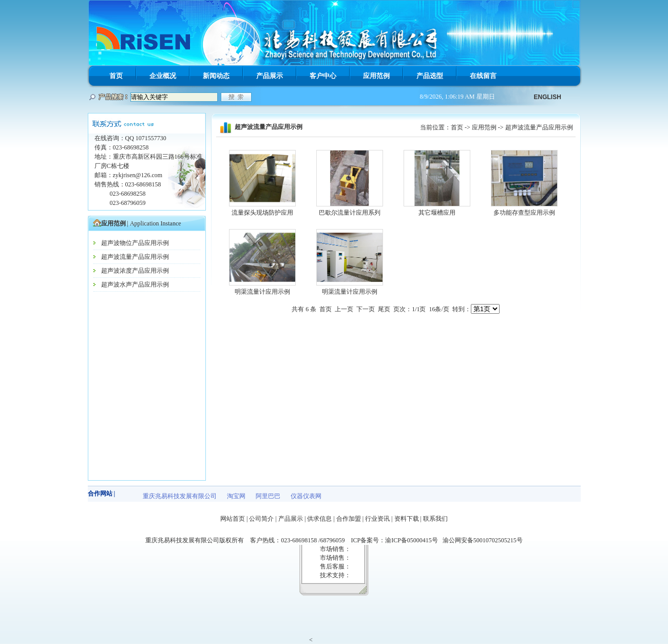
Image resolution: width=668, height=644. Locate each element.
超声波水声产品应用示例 (135, 285)
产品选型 (430, 76)
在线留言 (483, 76)
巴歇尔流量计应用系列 (350, 213)
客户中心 (323, 76)
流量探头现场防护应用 (262, 213)
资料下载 (407, 519)
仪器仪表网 (306, 496)
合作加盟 (349, 519)
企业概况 (163, 76)
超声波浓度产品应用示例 (135, 271)
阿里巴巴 (268, 496)
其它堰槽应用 (437, 213)
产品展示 (270, 76)
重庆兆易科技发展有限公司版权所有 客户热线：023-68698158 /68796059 (248, 540)
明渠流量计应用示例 (262, 292)
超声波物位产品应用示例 (135, 243)
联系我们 (435, 519)
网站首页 (233, 519)
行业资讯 (377, 519)
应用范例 (376, 76)
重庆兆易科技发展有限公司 (180, 496)
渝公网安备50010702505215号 (483, 540)
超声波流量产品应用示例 (135, 257)
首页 (116, 76)
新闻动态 (216, 76)
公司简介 (261, 519)
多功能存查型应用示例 (524, 213)
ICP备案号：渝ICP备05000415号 (396, 540)
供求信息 (319, 519)
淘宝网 (236, 496)
